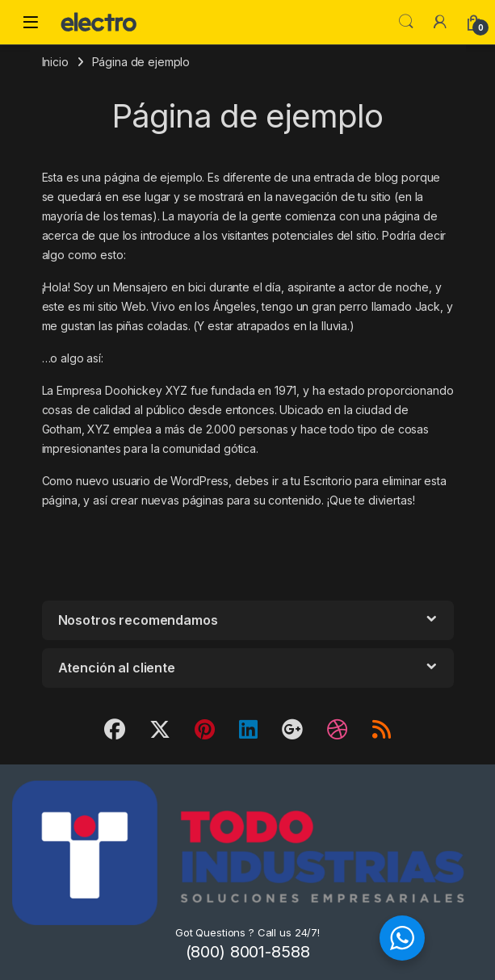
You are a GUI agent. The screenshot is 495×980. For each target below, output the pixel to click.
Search (406, 22)
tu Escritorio (321, 481)
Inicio (55, 62)
